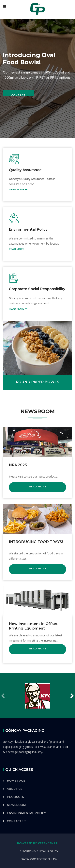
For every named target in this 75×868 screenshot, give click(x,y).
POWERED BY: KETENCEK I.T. (38, 843)
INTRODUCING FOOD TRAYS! (36, 542)
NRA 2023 (18, 465)
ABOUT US (15, 789)
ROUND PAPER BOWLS (37, 382)
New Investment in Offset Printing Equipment (33, 626)
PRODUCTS (15, 797)
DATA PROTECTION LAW (39, 859)
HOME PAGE (16, 781)
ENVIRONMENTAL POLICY (26, 813)
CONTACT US (17, 821)
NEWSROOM (16, 805)
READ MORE (18, 190)
